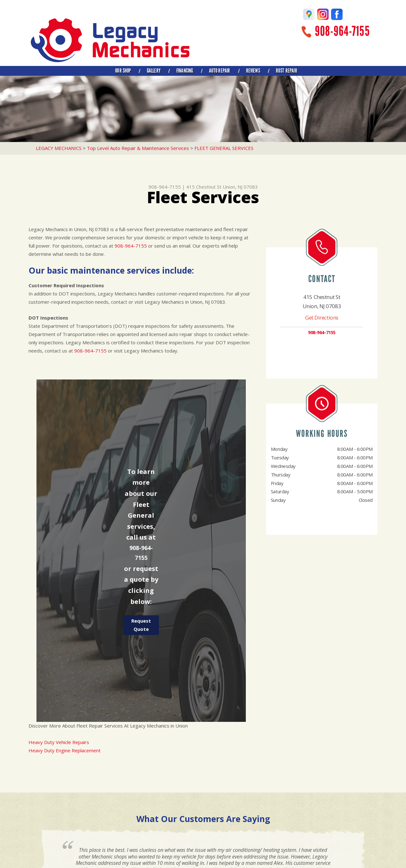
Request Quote (141, 625)
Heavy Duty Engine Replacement (65, 750)
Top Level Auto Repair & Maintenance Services (138, 148)
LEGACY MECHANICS (59, 148)
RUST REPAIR (287, 71)
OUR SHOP (123, 71)
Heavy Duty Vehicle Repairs (59, 742)
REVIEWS (253, 71)
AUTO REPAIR (220, 71)
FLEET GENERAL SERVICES (224, 148)
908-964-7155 (342, 31)
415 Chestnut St (204, 187)
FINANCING (185, 71)
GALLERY (154, 71)
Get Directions (322, 317)
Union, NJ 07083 (240, 187)
